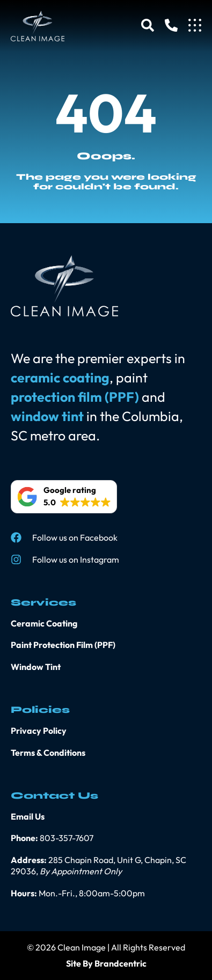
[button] (64, 497)
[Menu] (195, 25)
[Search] (148, 25)
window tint (47, 416)
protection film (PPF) (75, 397)
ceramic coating (60, 378)
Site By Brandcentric (106, 963)
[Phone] (171, 25)
